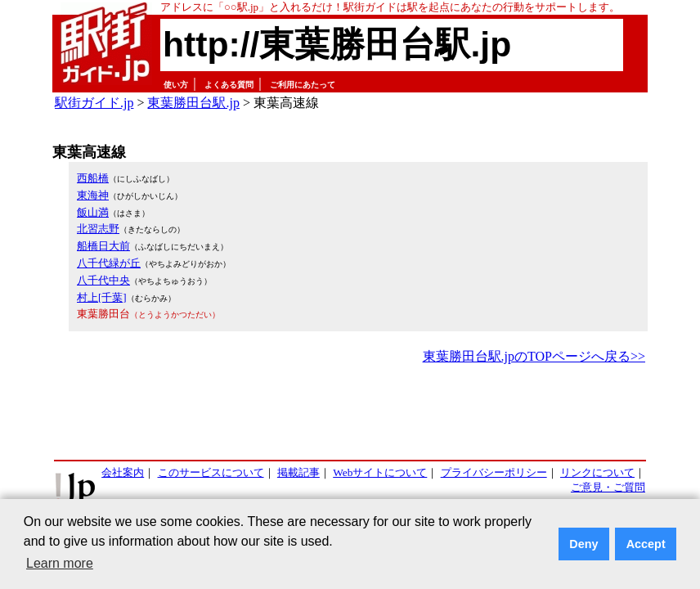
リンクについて (597, 472)
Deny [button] (583, 544)
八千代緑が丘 (109, 263)
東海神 (93, 195)
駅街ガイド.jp (94, 103)
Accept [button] (646, 544)
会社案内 (123, 472)
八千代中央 (103, 280)
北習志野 (98, 229)
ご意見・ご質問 (608, 487)
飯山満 (93, 212)
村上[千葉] (102, 297)
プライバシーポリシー (494, 472)
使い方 (176, 85)
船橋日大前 (103, 246)
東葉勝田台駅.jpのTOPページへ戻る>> (534, 356)
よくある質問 (229, 85)
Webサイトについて (380, 472)
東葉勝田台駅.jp (193, 103)
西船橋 (93, 178)
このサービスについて (211, 472)
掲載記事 (298, 472)
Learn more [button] (60, 563)
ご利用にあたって (303, 85)
